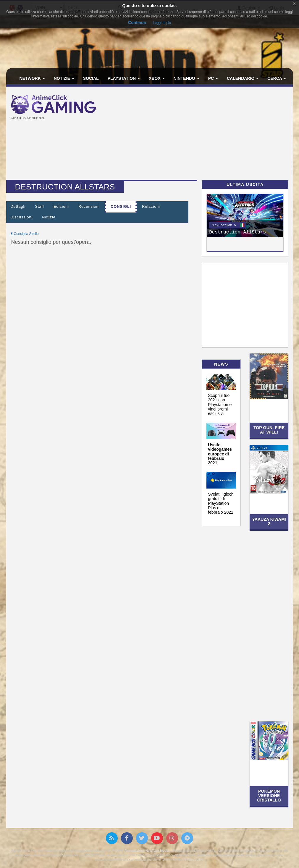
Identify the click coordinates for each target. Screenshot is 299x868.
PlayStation (124, 78)
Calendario (243, 78)
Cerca (277, 78)
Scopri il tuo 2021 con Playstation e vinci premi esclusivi (220, 405)
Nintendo (186, 78)
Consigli (121, 207)
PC (213, 78)
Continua (137, 22)
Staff (39, 207)
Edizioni (61, 207)
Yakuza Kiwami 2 (269, 521)
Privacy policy (193, 859)
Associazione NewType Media (147, 851)
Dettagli (18, 207)
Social (91, 78)
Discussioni (22, 217)
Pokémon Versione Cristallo (269, 796)
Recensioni (89, 207)
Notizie (64, 78)
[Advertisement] (203, 134)
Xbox (157, 78)
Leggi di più (162, 23)
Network (32, 78)
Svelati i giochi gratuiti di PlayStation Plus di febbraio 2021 (221, 503)
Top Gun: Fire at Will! (269, 430)
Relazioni (151, 207)
